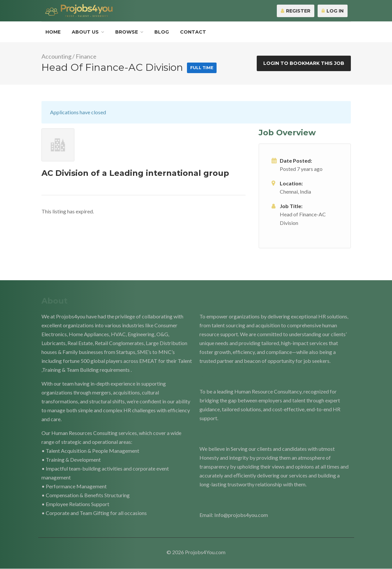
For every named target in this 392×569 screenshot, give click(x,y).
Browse (127, 32)
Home (53, 32)
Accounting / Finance (69, 56)
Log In (333, 11)
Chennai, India (295, 191)
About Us (85, 32)
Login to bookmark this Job (304, 63)
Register (296, 11)
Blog (162, 32)
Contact (193, 32)
